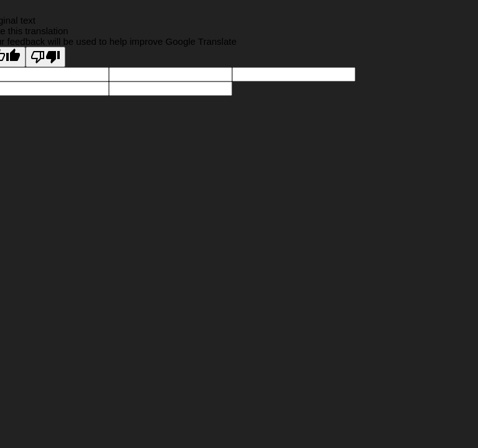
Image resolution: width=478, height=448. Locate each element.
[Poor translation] (45, 57)
